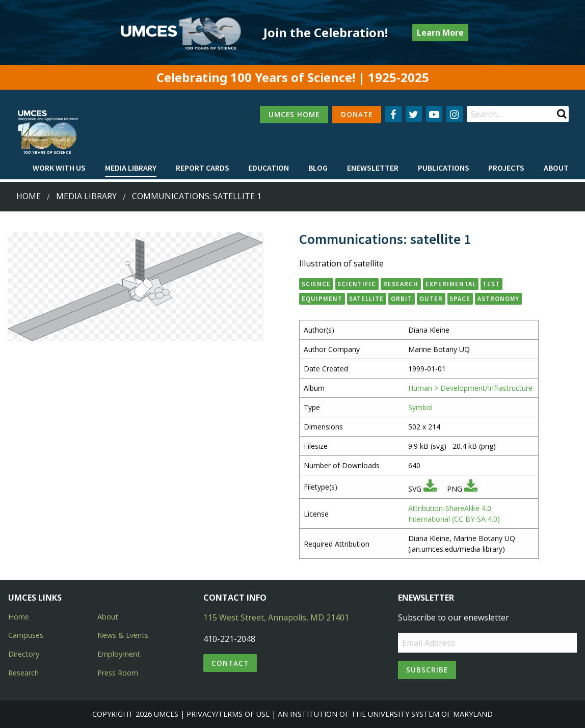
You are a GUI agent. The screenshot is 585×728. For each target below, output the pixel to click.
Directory (24, 654)
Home (29, 196)
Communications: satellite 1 (197, 196)
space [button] (460, 299)
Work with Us (59, 168)
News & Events (123, 635)
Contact (230, 663)
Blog (318, 168)
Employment (119, 654)
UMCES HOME (294, 114)
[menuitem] (59, 168)
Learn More (440, 33)
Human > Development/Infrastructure (470, 388)
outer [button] (431, 299)
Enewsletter (373, 168)
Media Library (131, 168)
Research (23, 673)
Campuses (26, 635)
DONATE (357, 114)
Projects (506, 168)
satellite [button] (366, 299)
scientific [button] (357, 284)
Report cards (203, 168)
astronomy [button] (498, 299)
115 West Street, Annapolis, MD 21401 (276, 617)
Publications (444, 168)
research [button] (401, 284)
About (556, 168)
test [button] (491, 284)
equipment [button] (322, 299)
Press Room (118, 673)
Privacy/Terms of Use (228, 714)
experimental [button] (451, 284)
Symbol (420, 407)
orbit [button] (402, 299)
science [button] (316, 284)
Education (269, 168)
